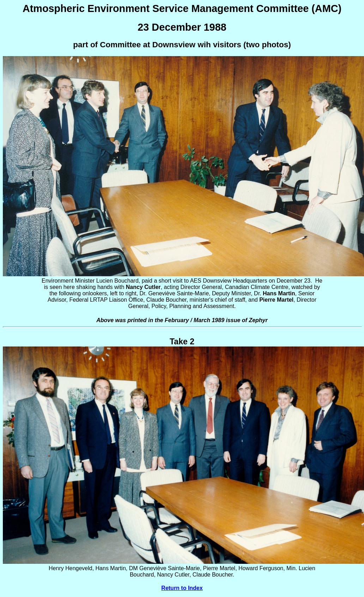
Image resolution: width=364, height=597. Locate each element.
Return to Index (182, 588)
